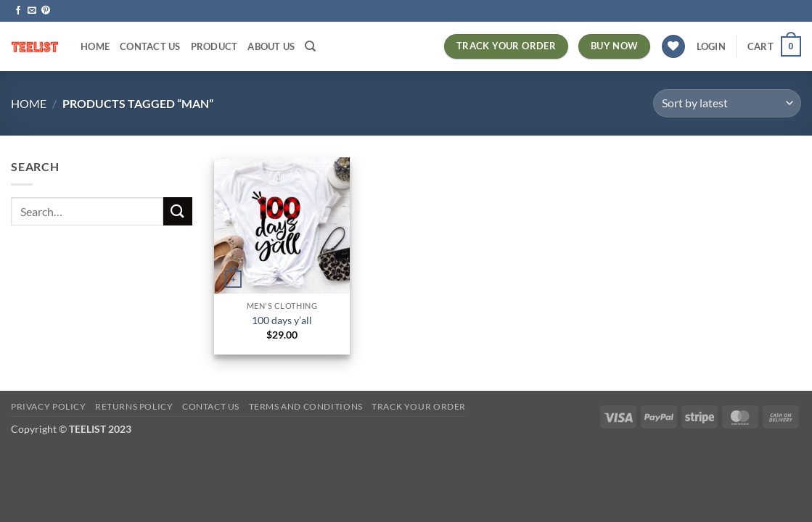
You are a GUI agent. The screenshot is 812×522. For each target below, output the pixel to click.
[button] (711, 46)
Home (29, 103)
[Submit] (178, 211)
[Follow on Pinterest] (46, 11)
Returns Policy (134, 406)
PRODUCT (214, 46)
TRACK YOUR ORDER (419, 406)
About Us (271, 46)
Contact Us (150, 46)
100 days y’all (282, 320)
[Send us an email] (32, 11)
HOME (95, 46)
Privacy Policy (49, 406)
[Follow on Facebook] (18, 11)
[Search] (310, 46)
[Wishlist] (673, 47)
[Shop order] (727, 103)
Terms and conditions (306, 406)
